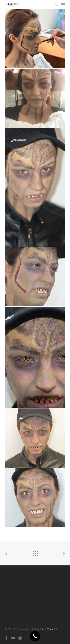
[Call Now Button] (35, 636)
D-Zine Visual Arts (49, 629)
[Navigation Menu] (63, 4)
